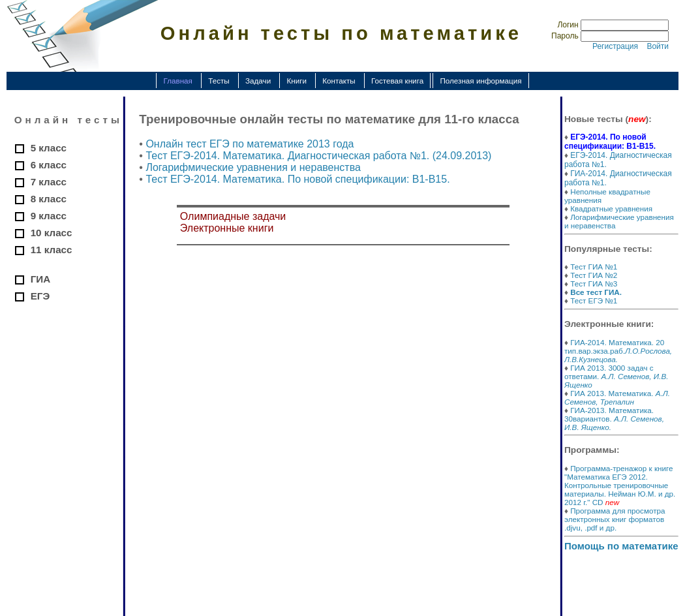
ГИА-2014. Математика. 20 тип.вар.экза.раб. (618, 351)
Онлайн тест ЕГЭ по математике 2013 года (250, 144)
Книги (297, 81)
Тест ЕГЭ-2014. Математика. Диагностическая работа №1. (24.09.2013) (318, 156)
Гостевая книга (397, 81)
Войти (658, 46)
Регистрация (615, 46)
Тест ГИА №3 (594, 284)
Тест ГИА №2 (594, 275)
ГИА (40, 279)
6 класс (49, 165)
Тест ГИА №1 (594, 267)
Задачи (258, 81)
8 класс (49, 199)
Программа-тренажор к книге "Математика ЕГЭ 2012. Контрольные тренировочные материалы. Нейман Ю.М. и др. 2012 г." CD (620, 485)
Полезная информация (480, 81)
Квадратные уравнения (611, 208)
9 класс (49, 216)
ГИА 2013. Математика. (617, 397)
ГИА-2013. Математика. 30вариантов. (614, 419)
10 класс (52, 233)
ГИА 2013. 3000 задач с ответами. (616, 376)
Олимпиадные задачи (233, 216)
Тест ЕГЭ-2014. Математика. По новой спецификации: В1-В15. (297, 179)
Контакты (339, 81)
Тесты (219, 81)
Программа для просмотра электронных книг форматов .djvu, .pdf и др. (615, 519)
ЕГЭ (40, 296)
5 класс (49, 148)
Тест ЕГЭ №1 (594, 300)
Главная (177, 81)
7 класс (49, 182)
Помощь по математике (621, 546)
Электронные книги (227, 228)
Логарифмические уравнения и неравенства (253, 167)
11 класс (52, 250)
